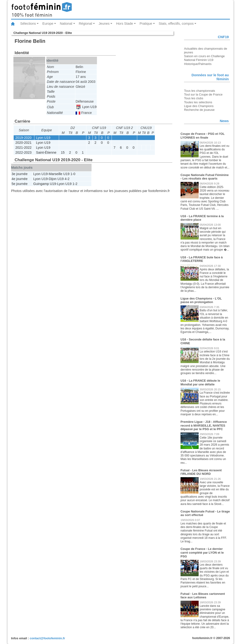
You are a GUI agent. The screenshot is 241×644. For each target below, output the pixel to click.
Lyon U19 (86, 107)
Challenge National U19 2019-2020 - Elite (43, 33)
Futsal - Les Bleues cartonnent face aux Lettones (203, 596)
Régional (86, 24)
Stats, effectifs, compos (176, 24)
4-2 (67, 179)
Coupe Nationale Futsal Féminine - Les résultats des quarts (205, 177)
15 (63, 152)
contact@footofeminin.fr (47, 638)
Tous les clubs (194, 98)
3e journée (20, 174)
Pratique (146, 24)
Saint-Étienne (46, 152)
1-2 (75, 184)
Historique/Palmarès (198, 64)
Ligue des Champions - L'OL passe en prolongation (201, 300)
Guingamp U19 (45, 184)
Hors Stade (125, 24)
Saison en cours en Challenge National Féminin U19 (204, 58)
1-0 (73, 174)
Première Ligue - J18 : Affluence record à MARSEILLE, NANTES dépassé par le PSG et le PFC (204, 425)
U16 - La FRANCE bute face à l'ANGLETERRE (202, 259)
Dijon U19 (56, 179)
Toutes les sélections (198, 102)
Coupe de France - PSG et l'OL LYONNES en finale (203, 136)
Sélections (28, 24)
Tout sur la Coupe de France (203, 94)
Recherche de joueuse (199, 110)
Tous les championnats (200, 91)
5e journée (20, 184)
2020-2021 (23, 143)
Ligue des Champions (199, 106)
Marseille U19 (59, 174)
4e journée (20, 179)
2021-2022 (23, 148)
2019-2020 (23, 138)
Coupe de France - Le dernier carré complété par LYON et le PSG (202, 552)
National (66, 24)
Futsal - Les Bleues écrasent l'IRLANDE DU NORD (201, 472)
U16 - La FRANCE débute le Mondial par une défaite (200, 382)
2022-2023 (23, 152)
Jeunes (104, 24)
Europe (48, 24)
